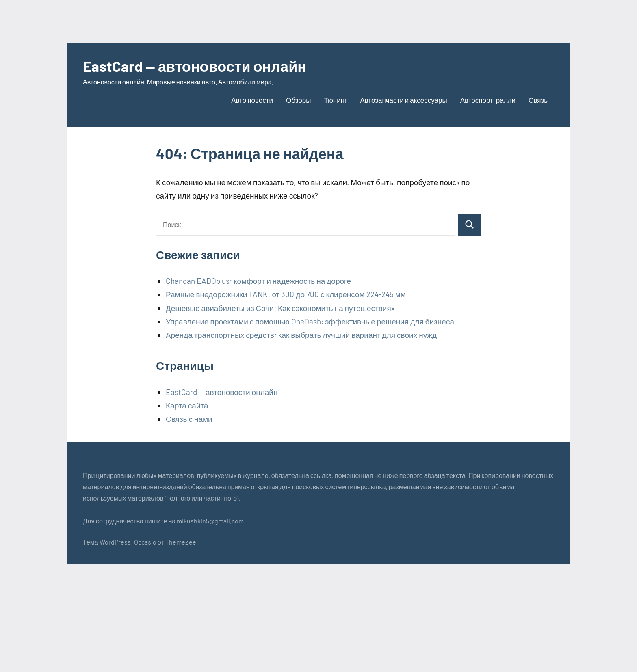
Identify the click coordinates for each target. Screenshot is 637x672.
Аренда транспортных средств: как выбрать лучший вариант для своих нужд (301, 335)
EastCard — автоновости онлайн (195, 66)
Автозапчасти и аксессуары (403, 100)
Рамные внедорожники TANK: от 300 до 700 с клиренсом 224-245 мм (286, 294)
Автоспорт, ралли (488, 100)
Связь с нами (189, 419)
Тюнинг (335, 100)
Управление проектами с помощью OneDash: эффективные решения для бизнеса (310, 321)
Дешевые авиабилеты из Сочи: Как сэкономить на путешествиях (280, 308)
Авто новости (252, 100)
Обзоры (298, 100)
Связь (538, 100)
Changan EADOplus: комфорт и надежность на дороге (258, 281)
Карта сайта (187, 405)
